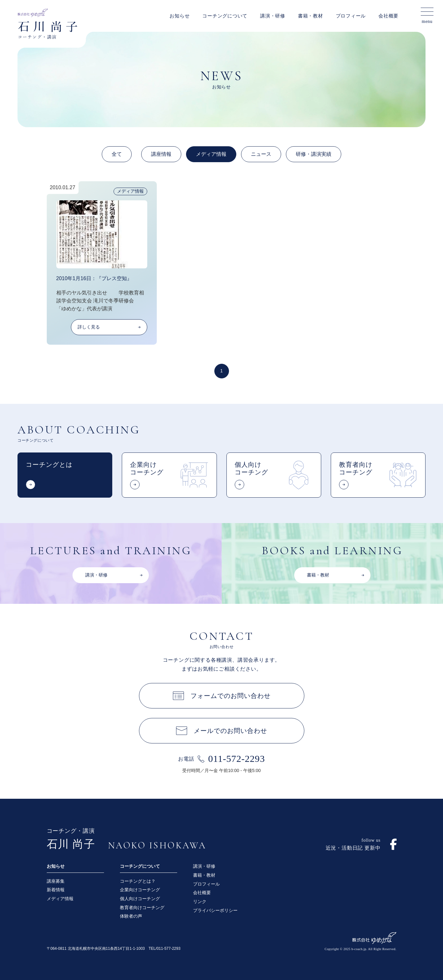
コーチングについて (225, 16)
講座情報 (161, 154)
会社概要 (388, 16)
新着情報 (56, 890)
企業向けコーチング (140, 890)
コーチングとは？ (138, 881)
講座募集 (56, 881)
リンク (200, 901)
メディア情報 (211, 154)
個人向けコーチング (140, 899)
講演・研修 (273, 16)
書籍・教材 (311, 16)
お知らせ (180, 16)
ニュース (261, 154)
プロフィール (351, 16)
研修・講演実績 (314, 154)
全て (117, 154)
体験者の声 (131, 916)
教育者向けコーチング (142, 908)
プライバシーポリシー (215, 910)
